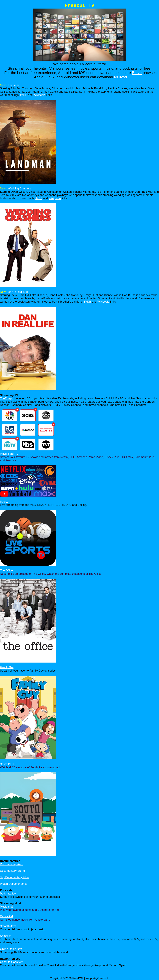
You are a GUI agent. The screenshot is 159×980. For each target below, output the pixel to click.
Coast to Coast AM (12, 962)
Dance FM (6, 916)
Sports (4, 502)
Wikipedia (39, 95)
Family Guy (7, 667)
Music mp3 (7, 907)
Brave (137, 73)
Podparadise (8, 894)
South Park (7, 764)
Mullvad (121, 77)
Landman (14, 85)
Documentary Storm (12, 871)
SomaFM (6, 936)
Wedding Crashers (19, 189)
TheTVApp (7, 398)
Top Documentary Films (15, 877)
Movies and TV (9, 454)
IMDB (24, 95)
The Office (6, 571)
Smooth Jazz (8, 926)
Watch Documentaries (14, 884)
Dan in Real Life (18, 292)
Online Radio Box (11, 949)
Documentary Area (12, 864)
